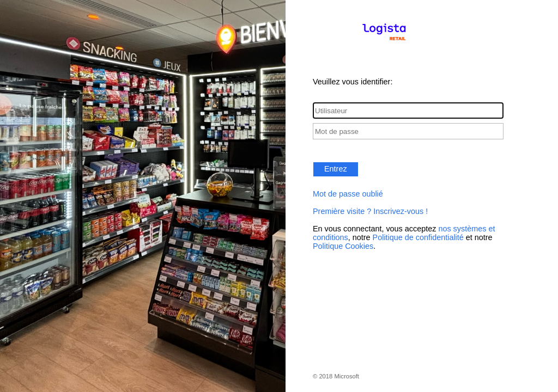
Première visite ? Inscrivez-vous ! (370, 211)
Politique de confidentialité (418, 237)
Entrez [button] (336, 169)
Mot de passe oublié (348, 194)
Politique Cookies (343, 246)
